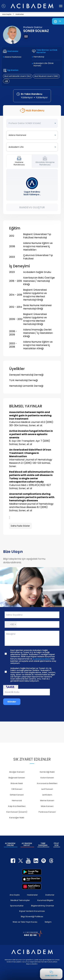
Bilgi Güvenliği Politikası (32, 917)
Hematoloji (39, 57)
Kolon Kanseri (47, 778)
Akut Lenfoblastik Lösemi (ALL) (18, 76)
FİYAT (56, 844)
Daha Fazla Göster (20, 526)
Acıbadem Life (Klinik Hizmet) (44, 64)
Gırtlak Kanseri (17, 795)
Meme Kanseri (47, 800)
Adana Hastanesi (13, 57)
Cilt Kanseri (17, 789)
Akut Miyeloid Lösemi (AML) (46, 76)
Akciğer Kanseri (17, 772)
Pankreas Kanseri (47, 812)
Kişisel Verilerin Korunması (32, 911)
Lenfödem (47, 795)
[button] (11, 624)
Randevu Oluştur (32, 207)
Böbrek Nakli (17, 783)
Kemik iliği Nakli (47, 772)
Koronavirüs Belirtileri (47, 783)
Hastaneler (32, 895)
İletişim (48, 922)
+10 (6, 81)
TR (60, 21)
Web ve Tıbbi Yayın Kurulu (25, 922)
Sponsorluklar (17, 906)
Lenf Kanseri (47, 789)
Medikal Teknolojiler (20, 900)
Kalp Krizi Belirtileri (17, 806)
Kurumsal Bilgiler (45, 900)
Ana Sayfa (15, 895)
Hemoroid (17, 800)
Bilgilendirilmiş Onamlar (43, 906)
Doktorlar (50, 895)
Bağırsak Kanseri (17, 778)
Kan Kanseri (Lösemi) (17, 812)
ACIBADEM (10, 844)
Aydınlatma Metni (42, 659)
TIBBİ (43, 844)
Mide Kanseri (47, 806)
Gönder (12, 702)
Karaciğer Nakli (17, 818)
